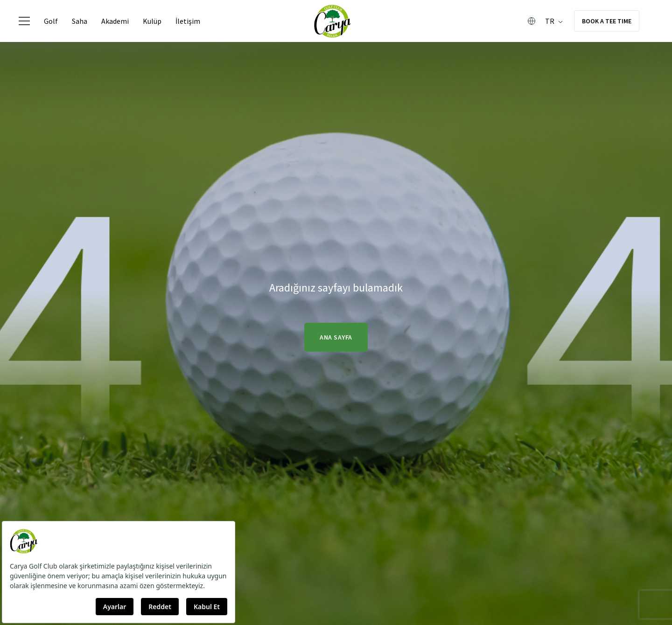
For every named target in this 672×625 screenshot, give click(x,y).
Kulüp (152, 21)
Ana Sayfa (336, 337)
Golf (51, 21)
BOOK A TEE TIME (607, 21)
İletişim (188, 21)
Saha (80, 21)
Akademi (115, 21)
